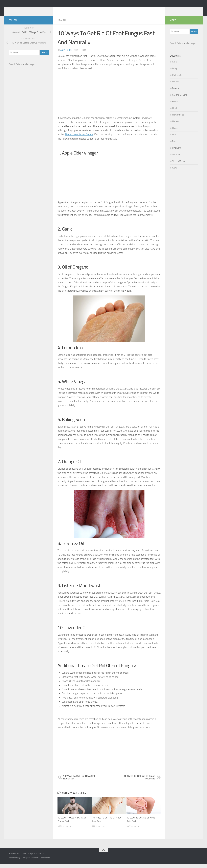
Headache (177, 106)
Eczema (176, 93)
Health (62, 24)
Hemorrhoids (178, 119)
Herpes (176, 126)
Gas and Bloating (180, 99)
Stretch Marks (178, 165)
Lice (174, 139)
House (175, 132)
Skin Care (176, 159)
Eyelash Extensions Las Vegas (22, 69)
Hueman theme (43, 862)
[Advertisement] (109, 97)
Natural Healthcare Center (79, 139)
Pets (174, 146)
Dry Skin (176, 86)
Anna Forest (66, 54)
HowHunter (23, 10)
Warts (175, 172)
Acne (174, 66)
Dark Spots (177, 79)
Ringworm (177, 152)
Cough (175, 73)
